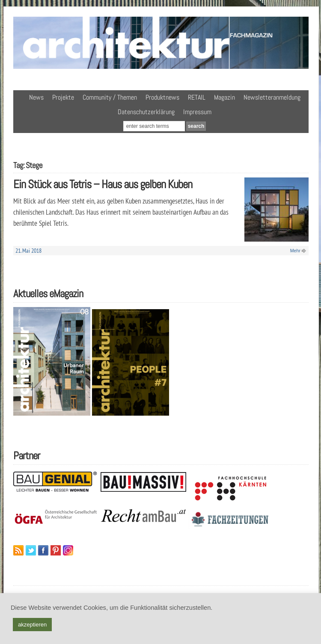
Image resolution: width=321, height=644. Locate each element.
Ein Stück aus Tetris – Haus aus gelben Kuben (103, 184)
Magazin (224, 97)
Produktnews (162, 97)
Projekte (63, 97)
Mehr (295, 251)
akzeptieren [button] (32, 625)
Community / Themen (110, 97)
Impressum (197, 112)
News (36, 97)
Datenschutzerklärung (146, 112)
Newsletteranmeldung (272, 97)
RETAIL (197, 97)
